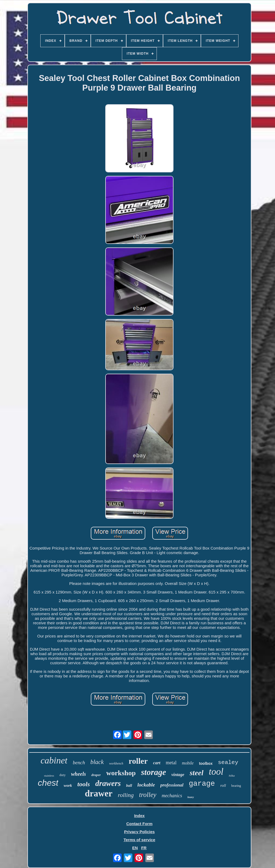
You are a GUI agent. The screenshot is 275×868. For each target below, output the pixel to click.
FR (144, 848)
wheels (78, 774)
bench (79, 763)
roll (223, 785)
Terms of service (139, 840)
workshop (121, 773)
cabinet (54, 760)
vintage (178, 775)
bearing (236, 786)
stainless (49, 776)
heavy (191, 797)
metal (171, 763)
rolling (126, 795)
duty (62, 775)
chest (48, 783)
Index (139, 816)
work (68, 785)
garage (202, 784)
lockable (146, 785)
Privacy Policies (139, 832)
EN (135, 848)
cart (157, 763)
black (97, 762)
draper (96, 775)
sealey (228, 763)
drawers (108, 783)
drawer (99, 793)
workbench (116, 763)
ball (129, 786)
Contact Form (139, 824)
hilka (232, 776)
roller (138, 761)
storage (153, 772)
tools (84, 784)
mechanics (172, 796)
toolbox (206, 763)
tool (216, 772)
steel (196, 773)
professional (172, 785)
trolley (148, 795)
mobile (188, 763)
